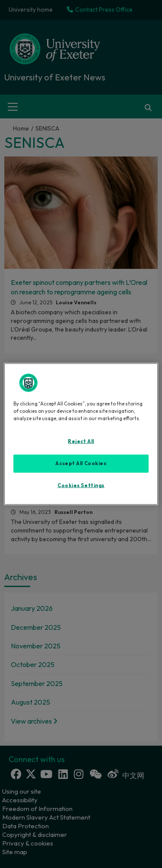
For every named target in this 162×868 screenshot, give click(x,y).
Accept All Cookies (81, 463)
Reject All (81, 441)
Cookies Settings (81, 485)
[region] (81, 434)
